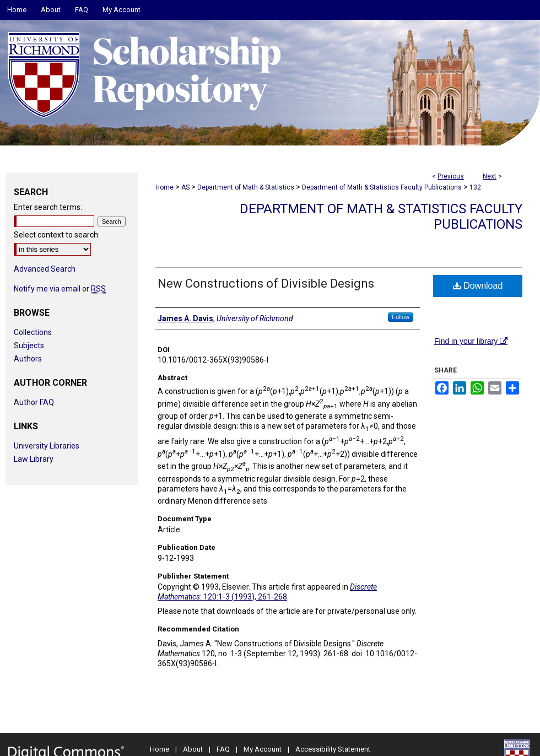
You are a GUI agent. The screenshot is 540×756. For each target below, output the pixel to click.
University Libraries (47, 446)
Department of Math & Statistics (246, 187)
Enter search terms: (48, 207)
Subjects (29, 345)
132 (475, 187)
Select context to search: (57, 235)
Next (490, 176)
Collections (33, 332)
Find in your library (471, 341)
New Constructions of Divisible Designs (266, 283)
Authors (28, 359)
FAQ (223, 749)
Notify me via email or (60, 289)
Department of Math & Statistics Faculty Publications (382, 187)
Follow (401, 317)
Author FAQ (34, 402)
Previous (451, 176)
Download (478, 286)
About (193, 749)
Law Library (34, 459)
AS (185, 187)
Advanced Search (45, 269)
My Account (263, 749)
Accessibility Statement (333, 749)
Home (164, 187)
